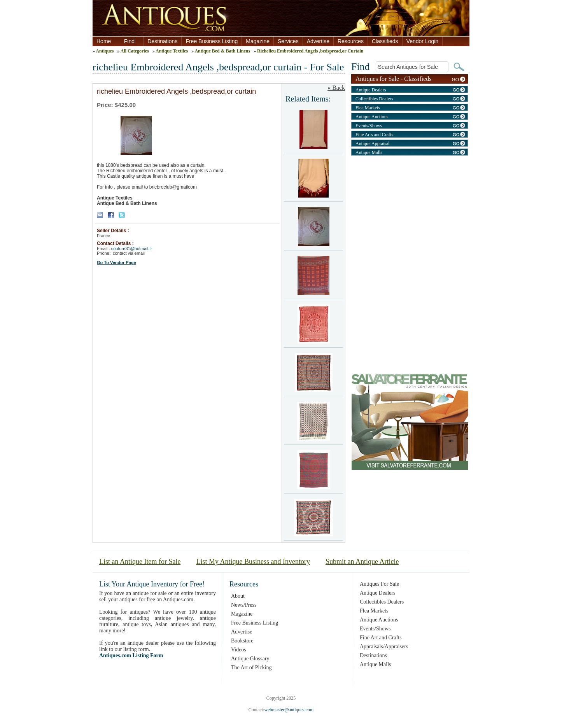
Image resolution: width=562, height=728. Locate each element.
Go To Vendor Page (116, 262)
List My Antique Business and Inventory (253, 562)
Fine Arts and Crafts (374, 135)
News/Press (244, 605)
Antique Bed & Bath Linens (222, 51)
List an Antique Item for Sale (140, 562)
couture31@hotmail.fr (132, 248)
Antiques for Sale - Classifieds (394, 79)
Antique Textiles (172, 51)
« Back (336, 88)
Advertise (318, 41)
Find (129, 41)
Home (104, 41)
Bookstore (242, 641)
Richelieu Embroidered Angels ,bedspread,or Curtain (310, 51)
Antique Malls (369, 152)
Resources (351, 41)
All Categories (135, 51)
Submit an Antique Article (362, 562)
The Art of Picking (251, 668)
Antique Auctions (372, 117)
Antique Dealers (371, 90)
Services (288, 41)
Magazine (258, 41)
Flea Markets (368, 108)
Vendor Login (423, 41)
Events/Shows (369, 126)
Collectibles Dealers (374, 99)
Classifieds (385, 41)
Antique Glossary (250, 659)
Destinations (162, 41)
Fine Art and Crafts (381, 638)
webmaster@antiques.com (289, 710)
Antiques (105, 51)
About (238, 596)
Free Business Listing (212, 41)
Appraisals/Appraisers (384, 647)
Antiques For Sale (379, 584)
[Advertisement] (410, 213)
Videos (239, 650)
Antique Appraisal (373, 143)
